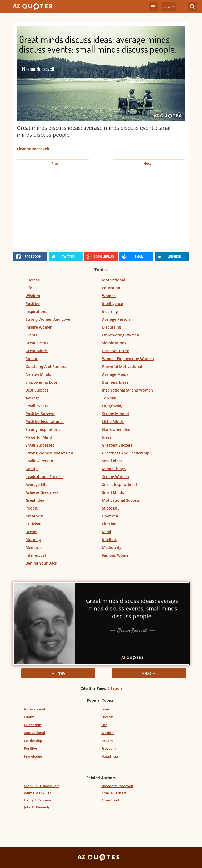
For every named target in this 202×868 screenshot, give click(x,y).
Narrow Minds (38, 374)
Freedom (108, 748)
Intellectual (36, 555)
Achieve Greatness (42, 492)
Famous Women (116, 555)
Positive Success (40, 414)
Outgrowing (113, 406)
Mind (107, 532)
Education (111, 288)
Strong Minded (115, 414)
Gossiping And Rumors (46, 366)
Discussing (112, 327)
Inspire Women (39, 327)
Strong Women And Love (48, 319)
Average (33, 398)
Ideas (107, 437)
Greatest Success (117, 445)
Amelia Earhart (114, 793)
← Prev (53, 163)
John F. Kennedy (37, 807)
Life (29, 288)
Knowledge (33, 756)
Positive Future (116, 351)
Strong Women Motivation (49, 453)
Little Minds (113, 422)
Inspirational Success (44, 477)
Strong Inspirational (44, 429)
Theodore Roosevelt (117, 786)
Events (31, 335)
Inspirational (37, 311)
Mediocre (34, 547)
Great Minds (37, 351)
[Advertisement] (101, 210)
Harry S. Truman (37, 800)
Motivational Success (121, 500)
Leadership (33, 741)
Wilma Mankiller (37, 793)
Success (32, 280)
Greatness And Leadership (126, 453)
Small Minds (113, 492)
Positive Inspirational (45, 422)
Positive (33, 304)
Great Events (37, 343)
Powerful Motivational (122, 366)
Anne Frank (111, 800)
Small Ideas (112, 461)
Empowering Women (121, 335)
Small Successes (40, 445)
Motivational (113, 280)
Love (105, 709)
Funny (29, 717)
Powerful (110, 516)
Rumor (32, 359)
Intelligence (112, 304)
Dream (31, 532)
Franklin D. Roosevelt (41, 786)
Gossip (32, 469)
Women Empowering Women (128, 359)
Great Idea (35, 500)
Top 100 (109, 398)
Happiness (110, 756)
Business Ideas (115, 382)
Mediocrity (112, 547)
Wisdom (33, 296)
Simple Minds (114, 343)
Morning (33, 540)
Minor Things (114, 469)
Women (109, 296)
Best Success (37, 390)
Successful (111, 508)
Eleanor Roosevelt (33, 149)
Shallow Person (39, 461)
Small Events (37, 406)
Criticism (33, 524)
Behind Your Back (41, 563)
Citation (115, 688)
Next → (149, 163)
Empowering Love (41, 382)
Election (109, 524)
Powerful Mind (39, 437)
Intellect (109, 540)
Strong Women (115, 477)
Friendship (33, 725)
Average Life (36, 484)
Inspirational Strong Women (127, 390)
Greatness (35, 516)
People (32, 508)
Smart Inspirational (119, 484)
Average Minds (115, 374)
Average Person (116, 319)
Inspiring (110, 311)
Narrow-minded (116, 429)
